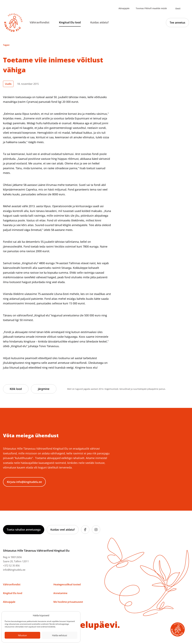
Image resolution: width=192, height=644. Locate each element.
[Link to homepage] (13, 23)
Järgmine (44, 389)
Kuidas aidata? (100, 22)
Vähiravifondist (40, 22)
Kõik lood (16, 389)
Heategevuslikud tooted (67, 584)
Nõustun (22, 635)
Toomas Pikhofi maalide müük (151, 8)
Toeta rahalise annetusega (24, 530)
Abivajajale (124, 8)
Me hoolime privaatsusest (68, 602)
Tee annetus (177, 23)
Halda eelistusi (60, 635)
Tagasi (6, 45)
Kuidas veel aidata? (63, 530)
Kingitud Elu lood (70, 22)
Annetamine (60, 593)
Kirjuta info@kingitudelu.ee (24, 482)
